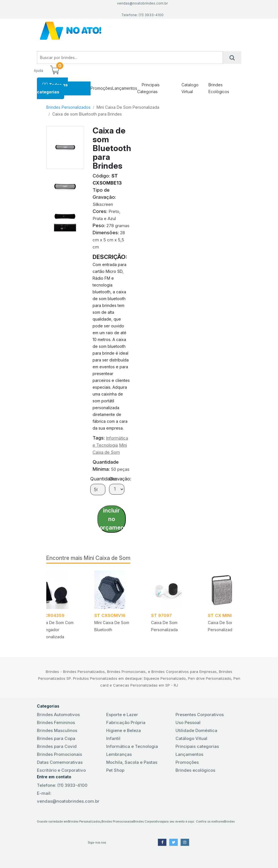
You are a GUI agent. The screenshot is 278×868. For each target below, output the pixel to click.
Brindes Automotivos (58, 715)
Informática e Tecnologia (132, 746)
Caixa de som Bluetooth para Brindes (87, 114)
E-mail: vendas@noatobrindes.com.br (68, 797)
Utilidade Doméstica (196, 730)
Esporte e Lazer (122, 715)
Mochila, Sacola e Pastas (132, 762)
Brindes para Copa (56, 738)
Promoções (101, 88)
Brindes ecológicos (195, 770)
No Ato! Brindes (139, 31)
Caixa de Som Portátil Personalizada (228, 626)
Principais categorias (197, 746)
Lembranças (119, 754)
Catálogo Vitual (191, 738)
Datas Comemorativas (60, 762)
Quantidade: (104, 479)
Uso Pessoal (188, 722)
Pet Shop (115, 770)
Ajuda (38, 71)
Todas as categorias (52, 88)
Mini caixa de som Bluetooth (112, 626)
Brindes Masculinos (57, 730)
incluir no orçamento (113, 519)
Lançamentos (125, 88)
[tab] (65, 185)
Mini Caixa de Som (107, 558)
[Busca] (232, 57)
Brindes (229, 821)
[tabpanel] (173, 607)
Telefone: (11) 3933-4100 (62, 785)
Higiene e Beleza (124, 730)
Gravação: (120, 479)
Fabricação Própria (126, 722)
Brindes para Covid (57, 746)
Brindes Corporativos (148, 821)
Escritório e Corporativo (61, 770)
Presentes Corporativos (200, 715)
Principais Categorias (148, 88)
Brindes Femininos (56, 722)
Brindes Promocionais (59, 754)
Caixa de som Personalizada (164, 626)
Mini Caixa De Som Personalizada (128, 107)
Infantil (113, 738)
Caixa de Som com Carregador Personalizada (56, 630)
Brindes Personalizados (68, 107)
